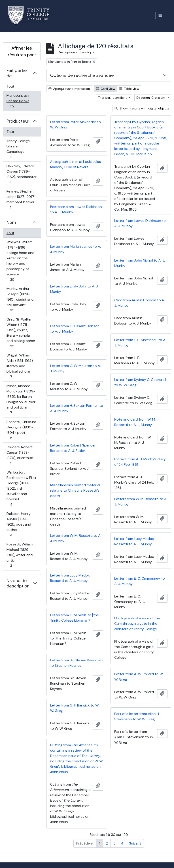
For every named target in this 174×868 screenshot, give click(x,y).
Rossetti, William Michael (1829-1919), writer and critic (19, 555)
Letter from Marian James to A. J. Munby (75, 249)
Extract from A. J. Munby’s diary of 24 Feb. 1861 (140, 462)
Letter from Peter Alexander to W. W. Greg (75, 125)
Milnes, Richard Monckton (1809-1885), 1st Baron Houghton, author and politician (21, 399)
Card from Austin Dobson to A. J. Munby (140, 303)
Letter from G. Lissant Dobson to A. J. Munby (75, 329)
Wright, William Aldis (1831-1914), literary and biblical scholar (20, 366)
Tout (10, 86)
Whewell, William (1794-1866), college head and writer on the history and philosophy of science (20, 261)
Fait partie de (17, 73)
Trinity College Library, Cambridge (18, 149)
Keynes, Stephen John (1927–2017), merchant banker (21, 199)
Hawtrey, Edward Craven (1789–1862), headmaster (21, 174)
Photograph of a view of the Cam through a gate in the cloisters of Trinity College (137, 624)
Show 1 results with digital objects (142, 108)
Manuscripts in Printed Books (18, 101)
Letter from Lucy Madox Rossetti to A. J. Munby (134, 541)
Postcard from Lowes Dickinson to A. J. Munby (76, 209)
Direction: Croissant (151, 98)
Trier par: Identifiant (113, 98)
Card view (105, 89)
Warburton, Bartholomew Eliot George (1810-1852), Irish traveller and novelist (21, 488)
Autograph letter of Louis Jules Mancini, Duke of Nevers (75, 164)
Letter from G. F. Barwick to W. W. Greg (75, 708)
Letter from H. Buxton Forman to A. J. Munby (77, 408)
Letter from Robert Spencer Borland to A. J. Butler (73, 448)
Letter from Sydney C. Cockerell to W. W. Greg (140, 382)
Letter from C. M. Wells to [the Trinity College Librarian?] (74, 618)
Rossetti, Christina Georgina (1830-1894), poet (21, 430)
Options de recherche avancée (82, 75)
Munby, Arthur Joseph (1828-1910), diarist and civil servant (20, 299)
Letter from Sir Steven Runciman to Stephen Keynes (76, 663)
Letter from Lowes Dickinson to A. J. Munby (140, 223)
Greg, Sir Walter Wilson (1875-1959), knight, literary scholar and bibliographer (21, 333)
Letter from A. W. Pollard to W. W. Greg (139, 677)
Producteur (18, 121)
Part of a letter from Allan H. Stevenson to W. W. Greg (137, 716)
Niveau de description (18, 583)
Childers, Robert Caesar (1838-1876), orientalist (20, 455)
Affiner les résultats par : (22, 51)
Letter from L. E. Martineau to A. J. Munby (140, 343)
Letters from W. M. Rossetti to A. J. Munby (141, 502)
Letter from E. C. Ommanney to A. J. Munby (140, 581)
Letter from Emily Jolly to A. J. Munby (74, 289)
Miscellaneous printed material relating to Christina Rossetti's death (75, 490)
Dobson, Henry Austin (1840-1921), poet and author (19, 524)
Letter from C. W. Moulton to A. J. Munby (75, 368)
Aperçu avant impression (69, 89)
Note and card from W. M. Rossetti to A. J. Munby (135, 422)
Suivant (135, 843)
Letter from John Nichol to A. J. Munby (140, 263)
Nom (11, 222)
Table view (129, 89)
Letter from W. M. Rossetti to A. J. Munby (76, 538)
